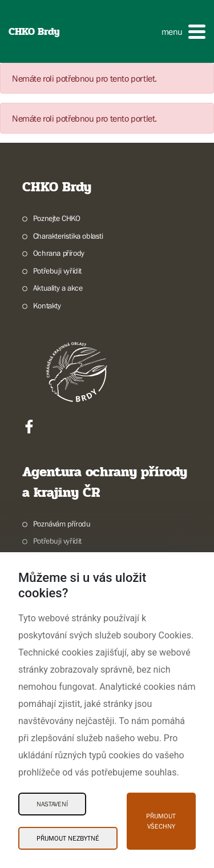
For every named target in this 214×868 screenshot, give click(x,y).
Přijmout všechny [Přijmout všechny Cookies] (161, 821)
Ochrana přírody (59, 253)
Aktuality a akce (58, 288)
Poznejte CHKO (57, 218)
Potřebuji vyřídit (57, 271)
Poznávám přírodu (62, 524)
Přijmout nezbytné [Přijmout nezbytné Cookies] (68, 838)
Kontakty (47, 306)
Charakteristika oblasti (68, 236)
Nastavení (52, 804)
